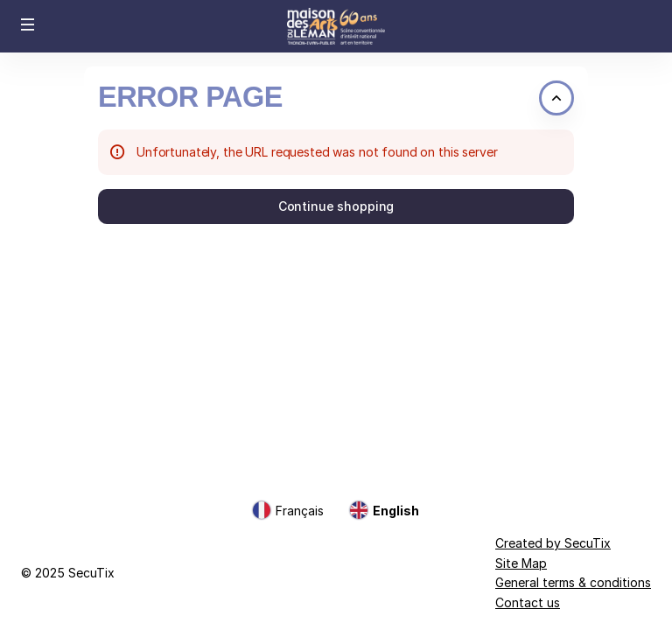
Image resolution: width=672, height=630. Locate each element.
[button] (28, 24)
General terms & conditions (573, 582)
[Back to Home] (336, 26)
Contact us (528, 602)
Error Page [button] (190, 97)
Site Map (521, 563)
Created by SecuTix (553, 543)
